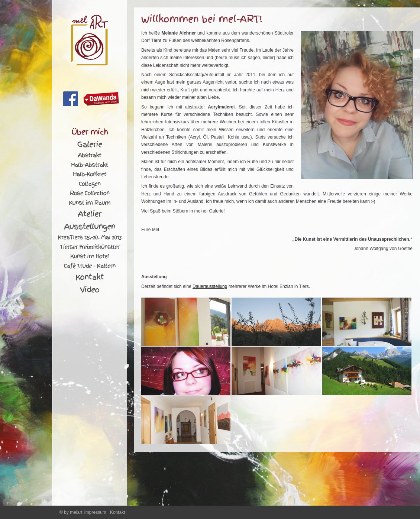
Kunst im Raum (90, 203)
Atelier (89, 214)
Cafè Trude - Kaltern (89, 266)
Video (90, 290)
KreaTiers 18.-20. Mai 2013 (90, 237)
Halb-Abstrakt (90, 165)
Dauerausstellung (210, 286)
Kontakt (90, 277)
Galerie (90, 145)
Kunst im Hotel (90, 256)
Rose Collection (90, 193)
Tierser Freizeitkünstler (90, 247)
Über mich (90, 132)
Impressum (95, 512)
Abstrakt (89, 155)
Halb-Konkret (90, 174)
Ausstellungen (90, 227)
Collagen (90, 184)
